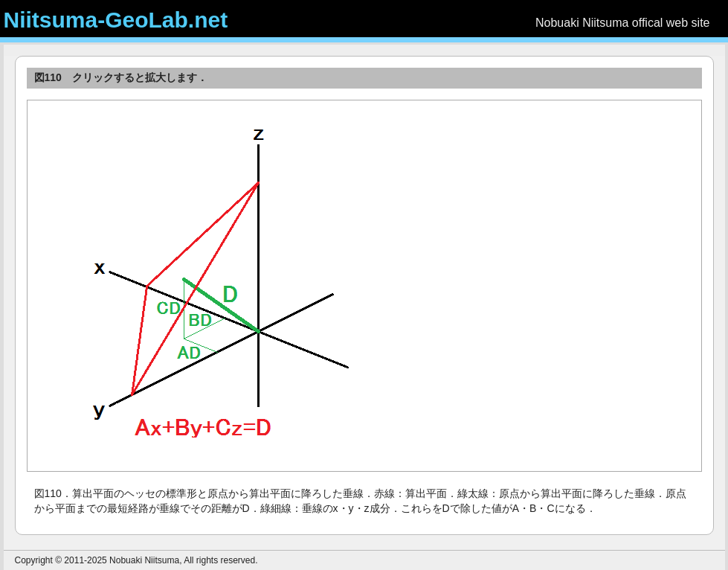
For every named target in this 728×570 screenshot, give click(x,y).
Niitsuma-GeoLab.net (116, 20)
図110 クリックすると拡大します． (121, 77)
